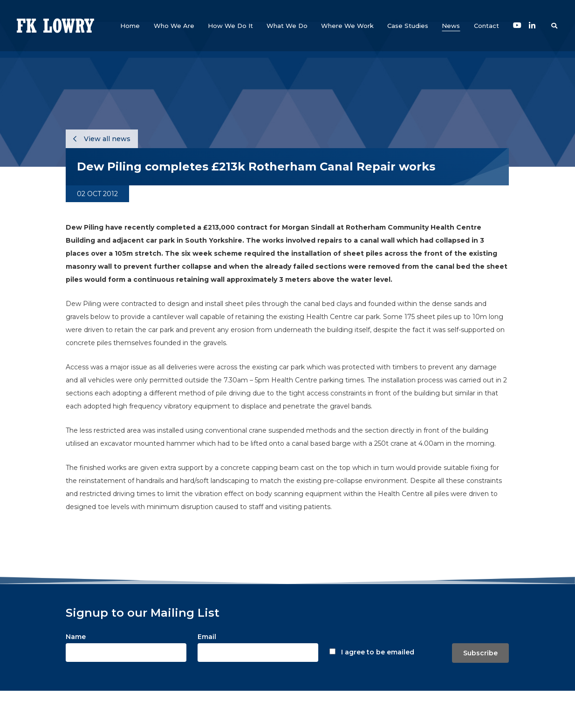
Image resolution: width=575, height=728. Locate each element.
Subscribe (480, 653)
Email (207, 637)
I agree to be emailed (378, 652)
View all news (102, 139)
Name (76, 637)
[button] (174, 26)
